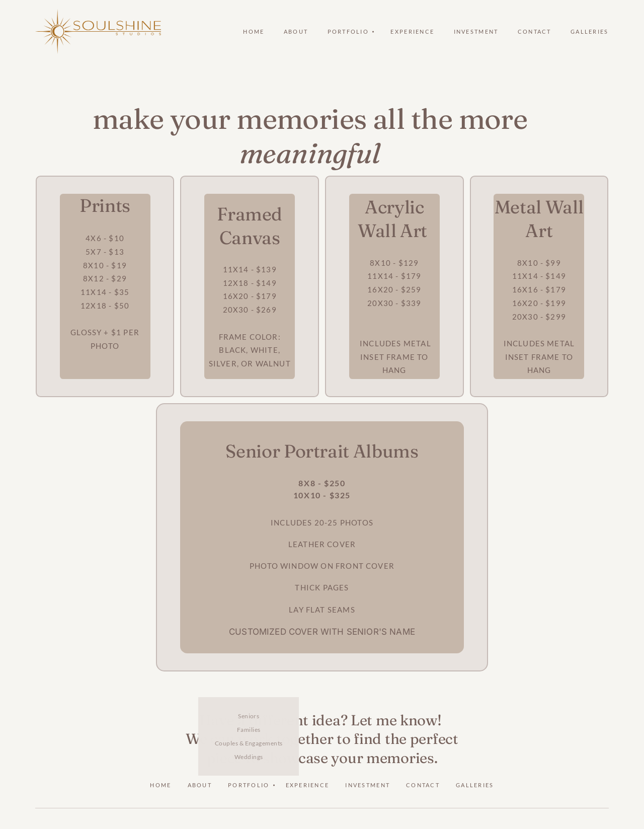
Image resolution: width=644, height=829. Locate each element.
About (296, 31)
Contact (535, 31)
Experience (412, 31)
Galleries (590, 31)
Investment (476, 31)
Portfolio (249, 785)
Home (254, 31)
